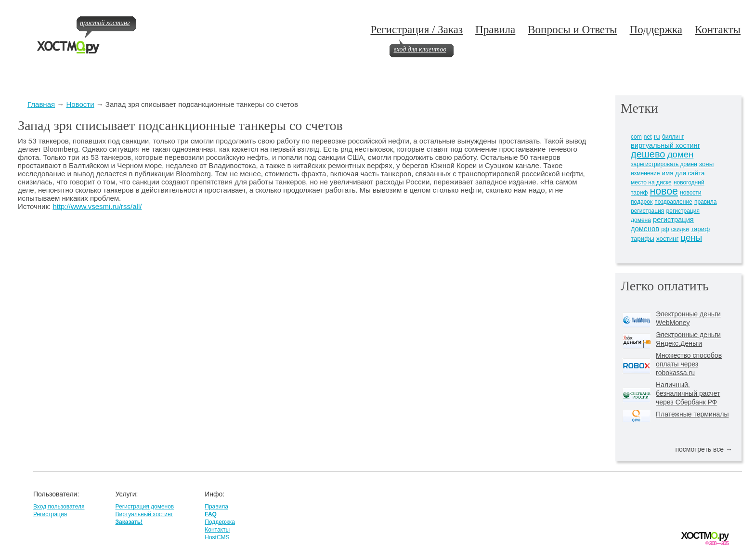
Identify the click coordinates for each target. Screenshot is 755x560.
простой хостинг (105, 23)
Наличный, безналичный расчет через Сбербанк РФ (688, 393)
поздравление (673, 202)
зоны (706, 164)
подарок (642, 202)
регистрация (647, 211)
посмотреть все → (704, 449)
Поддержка (656, 30)
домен (681, 154)
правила (706, 202)
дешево (648, 154)
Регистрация (50, 514)
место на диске (651, 182)
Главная (41, 104)
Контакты (718, 30)
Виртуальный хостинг (144, 514)
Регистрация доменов (144, 507)
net (648, 137)
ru (657, 136)
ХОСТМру (705, 536)
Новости (80, 104)
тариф (700, 229)
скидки (680, 229)
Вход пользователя (59, 507)
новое (664, 191)
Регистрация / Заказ (417, 30)
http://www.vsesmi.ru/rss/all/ (97, 206)
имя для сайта (683, 173)
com (636, 137)
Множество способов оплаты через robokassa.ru (689, 364)
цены (692, 238)
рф (665, 229)
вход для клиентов (420, 49)
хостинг (667, 239)
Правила (495, 30)
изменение (645, 173)
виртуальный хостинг (665, 145)
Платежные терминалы (692, 414)
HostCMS (217, 537)
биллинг (673, 137)
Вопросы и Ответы (572, 30)
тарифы (643, 239)
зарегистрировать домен (664, 164)
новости (690, 193)
